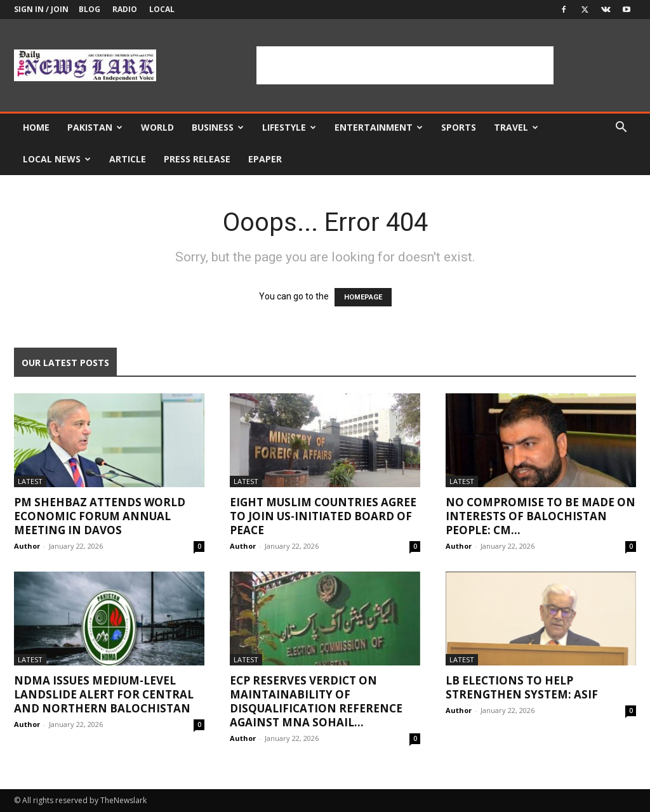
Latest (30, 481)
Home (36, 127)
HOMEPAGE (363, 297)
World (157, 127)
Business (218, 127)
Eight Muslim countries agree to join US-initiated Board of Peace (323, 516)
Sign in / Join (41, 9)
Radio (125, 9)
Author (27, 546)
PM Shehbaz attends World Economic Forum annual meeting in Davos (100, 516)
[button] (621, 128)
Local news (57, 159)
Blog (90, 9)
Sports (459, 127)
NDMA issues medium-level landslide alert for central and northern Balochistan (104, 694)
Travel (516, 127)
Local (162, 9)
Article (128, 159)
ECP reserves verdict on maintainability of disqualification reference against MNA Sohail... (316, 701)
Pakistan (95, 127)
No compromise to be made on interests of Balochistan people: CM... (541, 516)
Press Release (197, 159)
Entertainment (379, 127)
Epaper (265, 159)
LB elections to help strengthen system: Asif (522, 687)
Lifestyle (289, 127)
